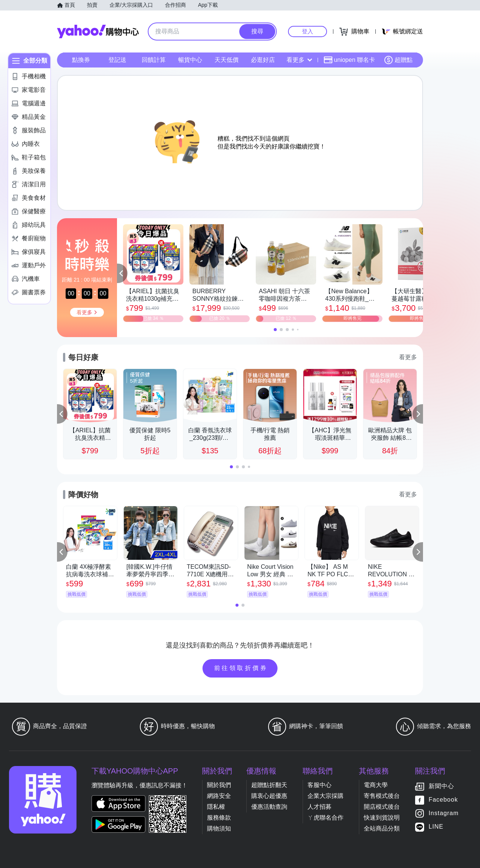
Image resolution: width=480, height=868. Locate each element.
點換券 (81, 60)
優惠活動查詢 (269, 807)
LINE (436, 827)
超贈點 (398, 60)
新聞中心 (441, 786)
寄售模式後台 (382, 796)
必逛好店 (263, 60)
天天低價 (226, 60)
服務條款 (219, 818)
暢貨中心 (190, 60)
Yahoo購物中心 (98, 31)
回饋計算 (154, 60)
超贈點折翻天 (269, 785)
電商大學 (376, 785)
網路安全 (219, 796)
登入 (307, 31)
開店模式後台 (382, 807)
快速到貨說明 (382, 818)
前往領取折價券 (241, 668)
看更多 (299, 60)
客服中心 (319, 785)
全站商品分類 (382, 828)
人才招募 (319, 807)
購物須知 (219, 828)
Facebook (443, 800)
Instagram (444, 813)
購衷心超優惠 (269, 796)
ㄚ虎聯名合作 (325, 818)
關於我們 (219, 785)
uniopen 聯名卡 (349, 60)
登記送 (117, 60)
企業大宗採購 (325, 796)
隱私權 (216, 807)
